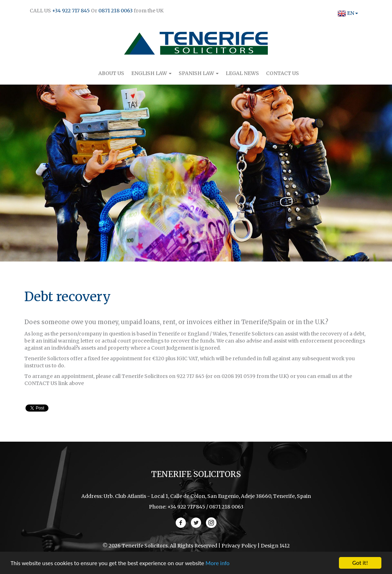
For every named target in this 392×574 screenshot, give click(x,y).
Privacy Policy (239, 546)
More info (218, 564)
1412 (285, 546)
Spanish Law (199, 73)
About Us (111, 73)
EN (346, 13)
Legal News (242, 73)
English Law (151, 73)
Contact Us (283, 73)
